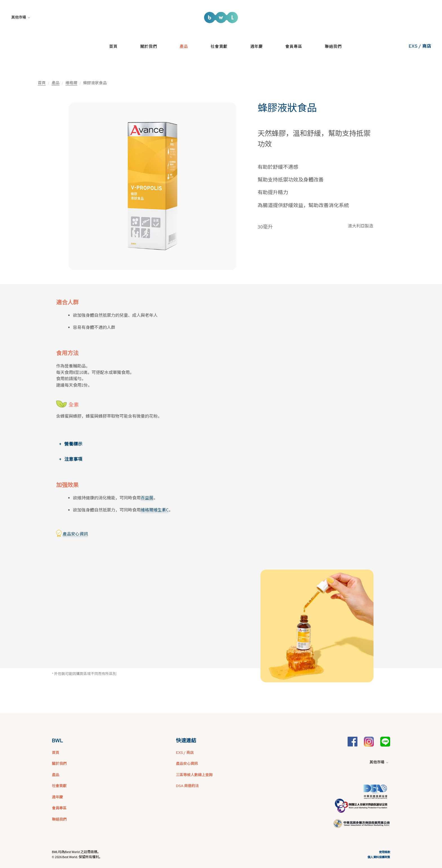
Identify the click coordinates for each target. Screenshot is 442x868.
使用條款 (384, 852)
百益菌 (147, 498)
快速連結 (186, 740)
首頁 (113, 46)
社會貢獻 (219, 46)
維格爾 (71, 83)
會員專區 (294, 46)
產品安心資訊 (75, 534)
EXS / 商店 (420, 46)
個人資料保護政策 (379, 857)
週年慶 (256, 46)
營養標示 (73, 444)
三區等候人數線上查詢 (194, 775)
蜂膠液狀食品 (287, 108)
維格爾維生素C (155, 510)
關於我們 (149, 46)
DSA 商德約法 (187, 786)
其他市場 (21, 17)
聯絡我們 (333, 46)
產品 (184, 46)
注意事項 (73, 459)
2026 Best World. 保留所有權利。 (79, 857)
